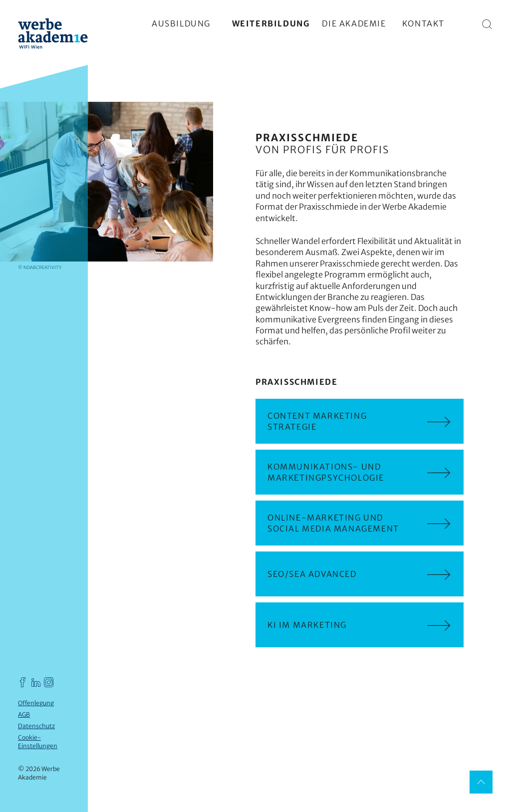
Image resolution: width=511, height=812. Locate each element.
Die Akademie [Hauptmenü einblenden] (354, 23)
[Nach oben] (481, 782)
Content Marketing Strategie (360, 421)
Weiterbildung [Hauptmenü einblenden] (271, 23)
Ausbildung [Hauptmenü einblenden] (181, 23)
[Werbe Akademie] (53, 35)
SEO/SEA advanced (360, 574)
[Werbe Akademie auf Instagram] (49, 682)
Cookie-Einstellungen (38, 742)
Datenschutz (36, 726)
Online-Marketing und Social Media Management (360, 523)
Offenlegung (36, 703)
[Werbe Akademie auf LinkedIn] (36, 682)
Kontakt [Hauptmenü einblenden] (423, 23)
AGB (24, 714)
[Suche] (488, 24)
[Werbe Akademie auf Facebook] (23, 682)
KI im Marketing (360, 625)
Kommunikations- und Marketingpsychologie (360, 472)
